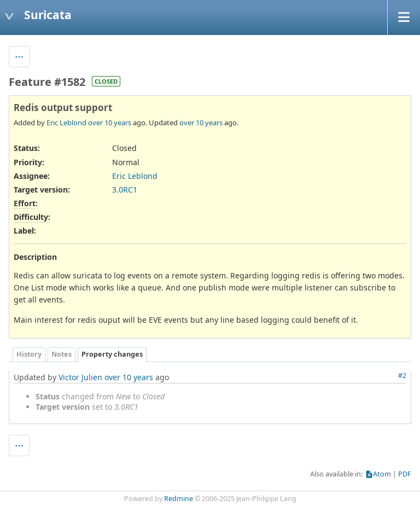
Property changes (112, 354)
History (29, 354)
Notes (62, 354)
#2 (402, 376)
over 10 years (110, 123)
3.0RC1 (125, 190)
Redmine (179, 499)
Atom (382, 474)
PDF (405, 474)
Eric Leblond (66, 123)
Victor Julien (80, 377)
